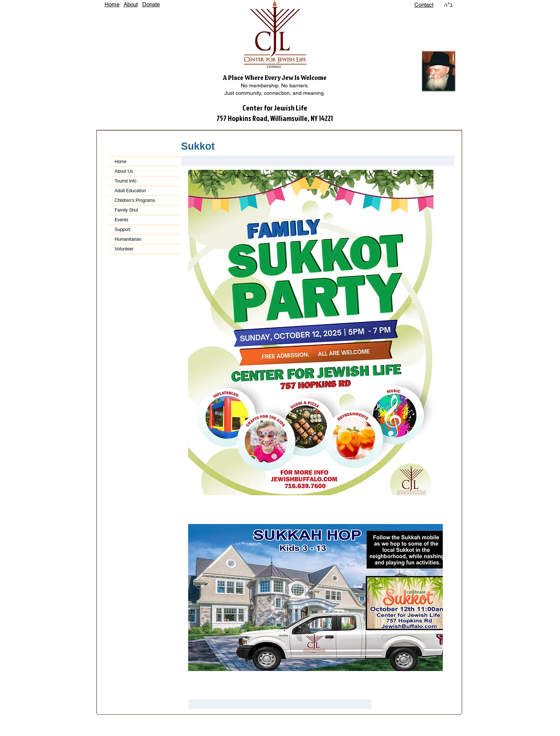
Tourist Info (126, 181)
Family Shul (126, 210)
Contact (424, 5)
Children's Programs (135, 200)
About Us (124, 171)
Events (122, 220)
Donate (151, 4)
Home (112, 4)
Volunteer (124, 249)
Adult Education (130, 191)
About (131, 4)
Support (122, 230)
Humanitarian (128, 239)
